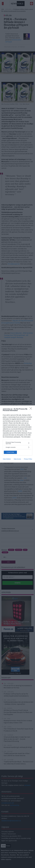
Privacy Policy (28, 459)
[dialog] (17, 434)
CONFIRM (10, 452)
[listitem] (17, 443)
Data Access (17, 459)
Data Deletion (7, 459)
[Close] (31, 409)
